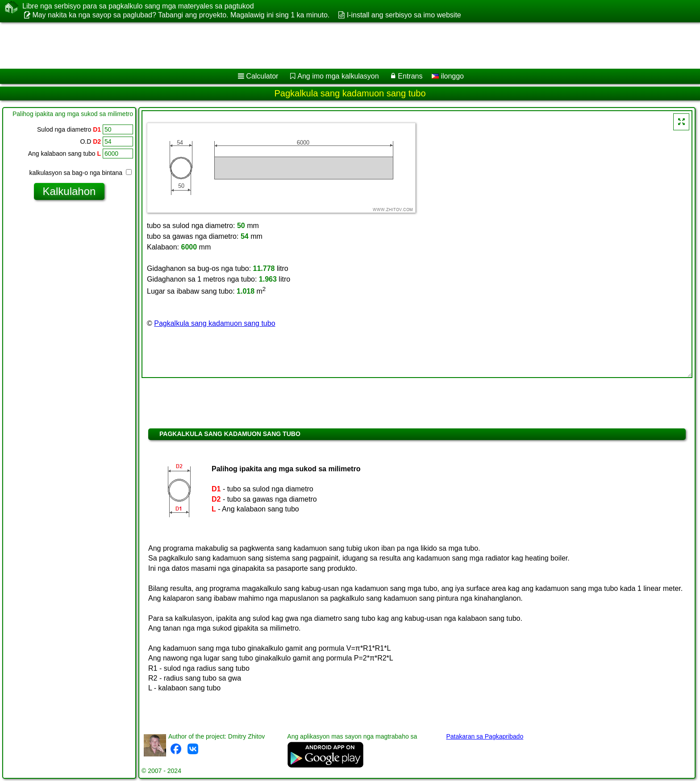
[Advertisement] (271, 46)
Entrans (410, 76)
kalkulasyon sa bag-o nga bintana (81, 173)
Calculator (262, 76)
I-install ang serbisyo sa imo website (404, 15)
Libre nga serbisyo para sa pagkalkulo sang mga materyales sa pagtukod (138, 6)
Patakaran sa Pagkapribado (485, 736)
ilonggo (448, 76)
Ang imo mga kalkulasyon (338, 76)
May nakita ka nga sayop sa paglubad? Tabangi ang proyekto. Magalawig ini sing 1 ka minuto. (181, 15)
